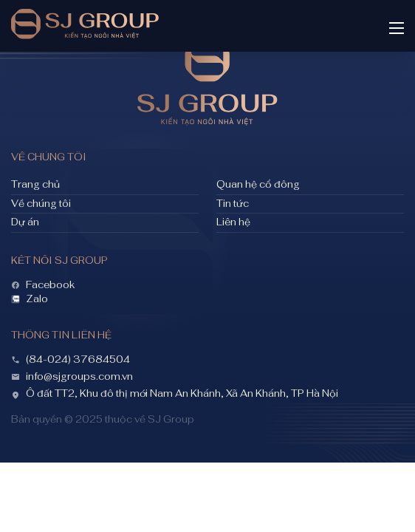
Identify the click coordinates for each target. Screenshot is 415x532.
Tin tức (233, 204)
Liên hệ (233, 222)
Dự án (25, 222)
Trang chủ (35, 185)
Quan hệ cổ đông (258, 185)
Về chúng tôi (41, 204)
